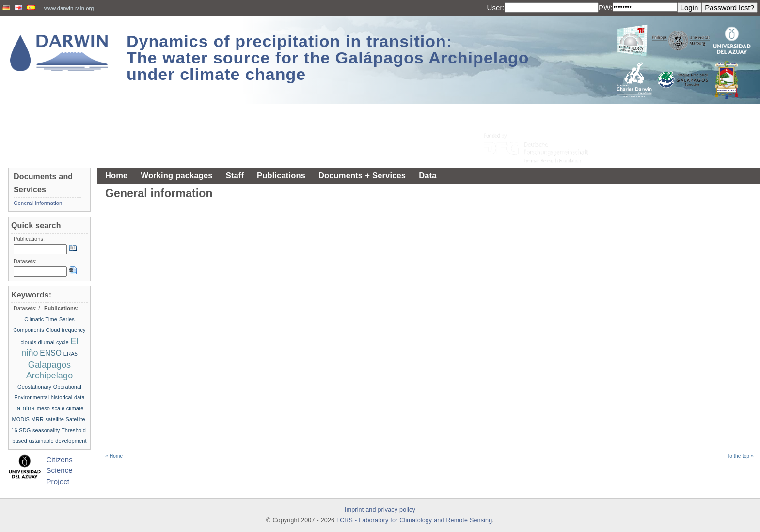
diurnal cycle (54, 342)
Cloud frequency (65, 330)
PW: (606, 8)
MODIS (21, 419)
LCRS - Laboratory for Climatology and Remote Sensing (414, 520)
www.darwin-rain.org (69, 8)
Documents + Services (362, 175)
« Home (114, 456)
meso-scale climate (60, 408)
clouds (28, 342)
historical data (68, 397)
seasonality (46, 430)
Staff (235, 175)
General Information (38, 203)
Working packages (176, 175)
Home (116, 175)
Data (427, 175)
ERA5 (71, 354)
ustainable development (57, 441)
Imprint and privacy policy (380, 510)
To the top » (740, 456)
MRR (38, 419)
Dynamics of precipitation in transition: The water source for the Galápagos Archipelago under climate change (328, 58)
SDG (25, 430)
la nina (25, 408)
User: (496, 8)
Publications (281, 175)
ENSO (51, 353)
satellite (55, 419)
